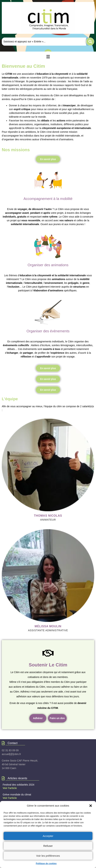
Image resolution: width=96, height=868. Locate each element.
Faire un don (57, 718)
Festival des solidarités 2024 (19, 785)
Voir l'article (10, 788)
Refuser (48, 846)
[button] (91, 806)
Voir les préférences (48, 856)
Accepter (48, 836)
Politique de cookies (46, 864)
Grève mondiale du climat (17, 795)
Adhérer (38, 718)
